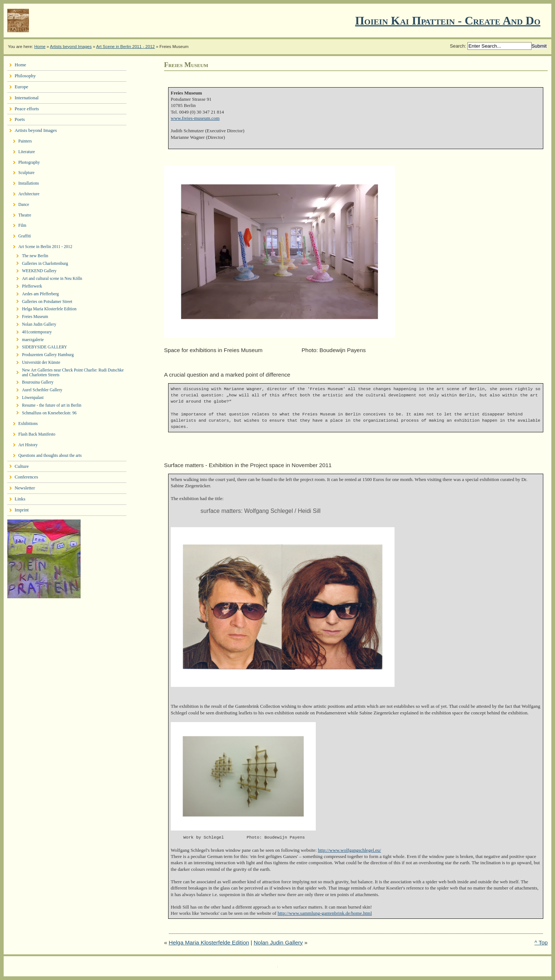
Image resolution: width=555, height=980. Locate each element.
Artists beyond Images (71, 47)
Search (457, 46)
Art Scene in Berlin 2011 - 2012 (125, 47)
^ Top (541, 942)
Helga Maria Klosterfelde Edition (209, 942)
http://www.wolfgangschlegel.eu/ (349, 850)
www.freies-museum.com (195, 118)
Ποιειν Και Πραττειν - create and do (448, 21)
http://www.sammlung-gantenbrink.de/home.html (325, 913)
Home (40, 47)
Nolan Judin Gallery (278, 942)
